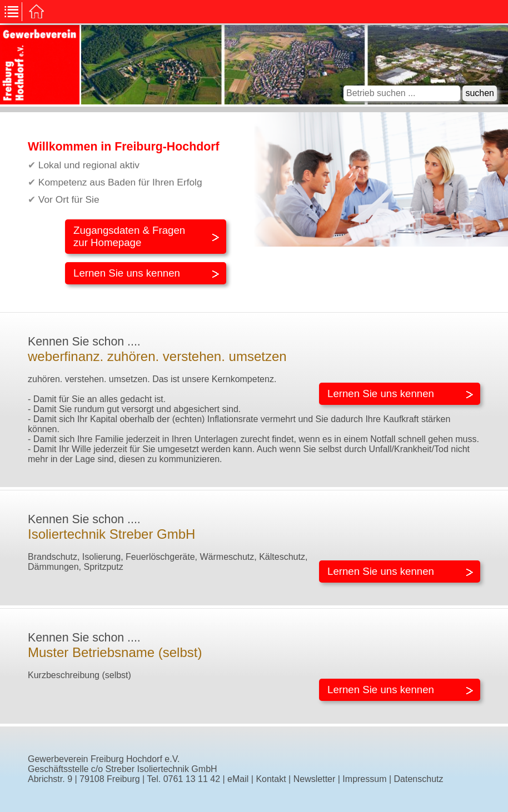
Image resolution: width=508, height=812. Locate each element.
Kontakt (271, 779)
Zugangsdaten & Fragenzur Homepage (129, 236)
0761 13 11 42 (192, 779)
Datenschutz (419, 779)
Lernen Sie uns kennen (127, 273)
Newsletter (315, 779)
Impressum (364, 779)
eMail (238, 779)
